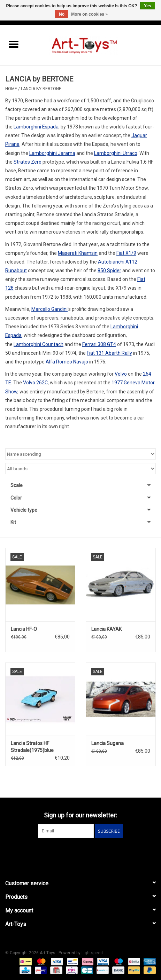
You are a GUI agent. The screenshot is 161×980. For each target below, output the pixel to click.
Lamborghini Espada (36, 127)
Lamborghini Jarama (52, 153)
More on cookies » (89, 14)
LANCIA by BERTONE (41, 89)
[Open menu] (14, 44)
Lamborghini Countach (39, 344)
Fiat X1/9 (126, 253)
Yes (148, 6)
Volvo (121, 374)
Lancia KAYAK (106, 629)
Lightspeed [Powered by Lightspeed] (92, 953)
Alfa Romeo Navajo (67, 362)
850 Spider (109, 271)
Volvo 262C (35, 383)
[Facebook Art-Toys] (75, 852)
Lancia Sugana (108, 743)
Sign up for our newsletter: (80, 815)
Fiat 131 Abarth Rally (109, 353)
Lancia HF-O (24, 629)
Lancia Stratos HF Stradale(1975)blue (32, 747)
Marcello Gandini (49, 309)
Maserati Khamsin (78, 253)
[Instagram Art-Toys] (87, 852)
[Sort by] (80, 454)
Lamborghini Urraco (116, 153)
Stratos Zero (28, 162)
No (62, 14)
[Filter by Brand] (80, 469)
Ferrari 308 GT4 (99, 344)
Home (11, 89)
